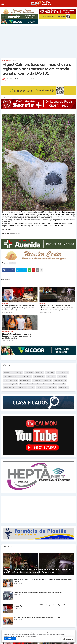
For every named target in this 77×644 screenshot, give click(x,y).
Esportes (25, 380)
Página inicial (6, 60)
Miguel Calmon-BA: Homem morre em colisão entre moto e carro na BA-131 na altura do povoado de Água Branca (56, 308)
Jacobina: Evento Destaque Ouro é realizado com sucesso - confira (37, 617)
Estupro (37, 380)
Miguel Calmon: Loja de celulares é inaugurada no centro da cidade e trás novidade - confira (18, 336)
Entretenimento (11, 380)
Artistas (18, 373)
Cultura (51, 377)
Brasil (50, 373)
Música (35, 384)
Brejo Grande (62, 373)
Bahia (29, 373)
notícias (14, 60)
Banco (39, 373)
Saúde (61, 384)
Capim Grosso (25, 377)
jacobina (63, 388)
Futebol (47, 380)
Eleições (62, 377)
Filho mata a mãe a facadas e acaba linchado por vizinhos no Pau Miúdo (39, 592)
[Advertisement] (38, 41)
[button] (3, 4)
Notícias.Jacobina (48, 384)
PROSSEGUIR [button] (10, 639)
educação (51, 388)
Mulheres (24, 384)
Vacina (40, 388)
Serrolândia (9, 388)
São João (22, 388)
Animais (8, 373)
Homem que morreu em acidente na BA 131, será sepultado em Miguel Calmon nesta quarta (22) (18, 308)
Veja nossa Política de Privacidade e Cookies (24, 636)
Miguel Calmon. (60, 380)
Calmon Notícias (10, 377)
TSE (31, 388)
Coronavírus (39, 377)
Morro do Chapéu (11, 384)
